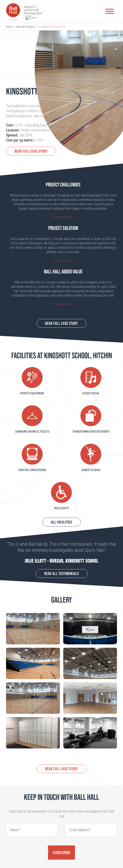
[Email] (91, 830)
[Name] (32, 830)
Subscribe (61, 853)
